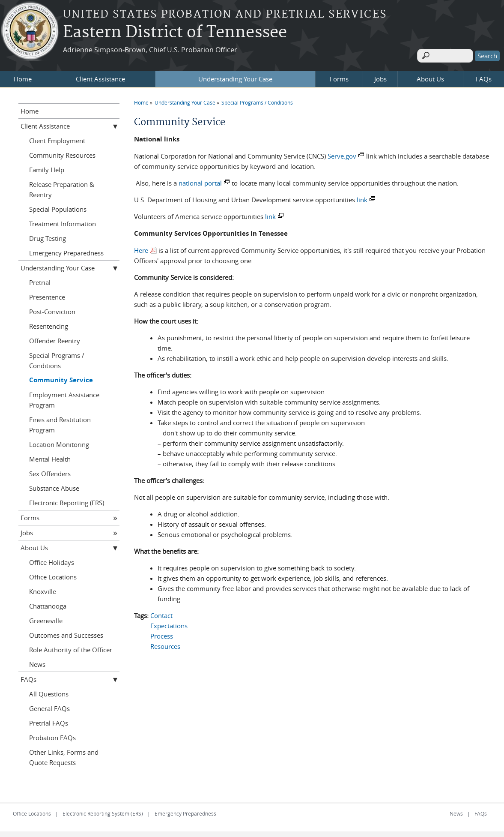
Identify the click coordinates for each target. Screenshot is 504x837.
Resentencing (49, 323)
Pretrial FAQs (49, 720)
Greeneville (46, 618)
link (362, 197)
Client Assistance (100, 76)
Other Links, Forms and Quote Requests (64, 754)
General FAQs (49, 705)
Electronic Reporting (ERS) (67, 500)
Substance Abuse (54, 485)
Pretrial (40, 279)
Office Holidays (52, 559)
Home (23, 76)
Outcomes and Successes (66, 632)
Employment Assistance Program (64, 397)
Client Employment (57, 138)
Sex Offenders (50, 471)
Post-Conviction (52, 309)
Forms (339, 76)
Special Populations (58, 206)
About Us (430, 76)
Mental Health (50, 456)
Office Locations (53, 574)
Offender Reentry (55, 338)
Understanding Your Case (235, 76)
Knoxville (43, 588)
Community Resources (62, 152)
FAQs (484, 76)
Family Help (47, 167)
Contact (161, 612)
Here (141, 247)
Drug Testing (48, 235)
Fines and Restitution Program (60, 422)
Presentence (47, 294)
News (37, 661)
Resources (165, 643)
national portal (200, 180)
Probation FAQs (52, 735)
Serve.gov (342, 153)
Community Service (61, 377)
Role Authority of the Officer (71, 647)
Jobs (380, 76)
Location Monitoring (59, 441)
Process (162, 633)
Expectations (169, 623)
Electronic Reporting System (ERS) (103, 810)
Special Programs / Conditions (257, 99)
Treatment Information (63, 221)
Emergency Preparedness (66, 250)
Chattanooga (48, 603)
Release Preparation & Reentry (62, 186)
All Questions (49, 691)
